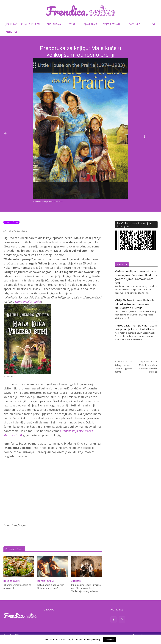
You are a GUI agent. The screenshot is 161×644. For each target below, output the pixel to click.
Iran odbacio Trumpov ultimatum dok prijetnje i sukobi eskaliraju (136, 327)
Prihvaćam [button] (110, 640)
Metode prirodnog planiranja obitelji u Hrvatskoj (148, 369)
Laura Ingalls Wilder (28, 302)
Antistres (12, 32)
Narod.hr (122, 264)
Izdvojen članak (11, 222)
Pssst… (74, 24)
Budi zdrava (55, 24)
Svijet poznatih (113, 24)
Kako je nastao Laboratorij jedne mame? (123, 369)
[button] (154, 24)
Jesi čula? (11, 24)
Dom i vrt (135, 24)
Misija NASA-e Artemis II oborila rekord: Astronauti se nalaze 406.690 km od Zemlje (135, 304)
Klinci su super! (32, 24)
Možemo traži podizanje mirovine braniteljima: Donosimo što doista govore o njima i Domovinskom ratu (136, 277)
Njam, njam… (91, 24)
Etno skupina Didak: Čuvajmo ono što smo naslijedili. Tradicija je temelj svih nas (86, 588)
